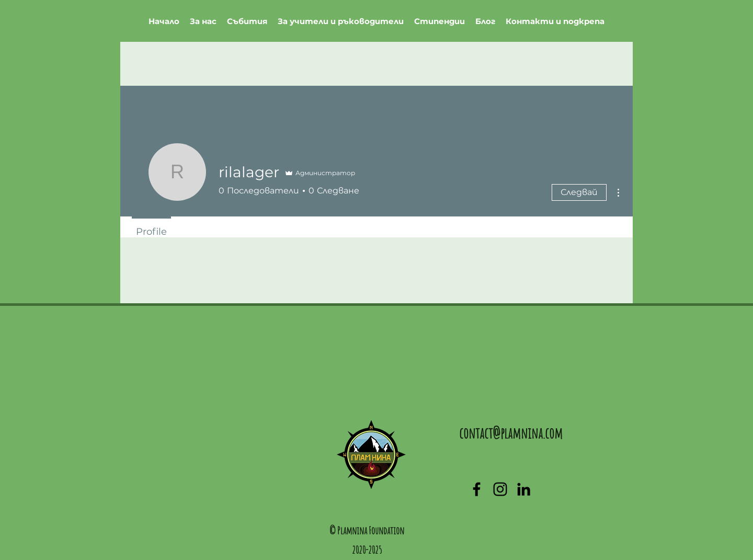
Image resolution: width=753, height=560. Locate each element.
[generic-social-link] (500, 489)
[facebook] (477, 489)
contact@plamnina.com (511, 433)
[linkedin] (524, 489)
